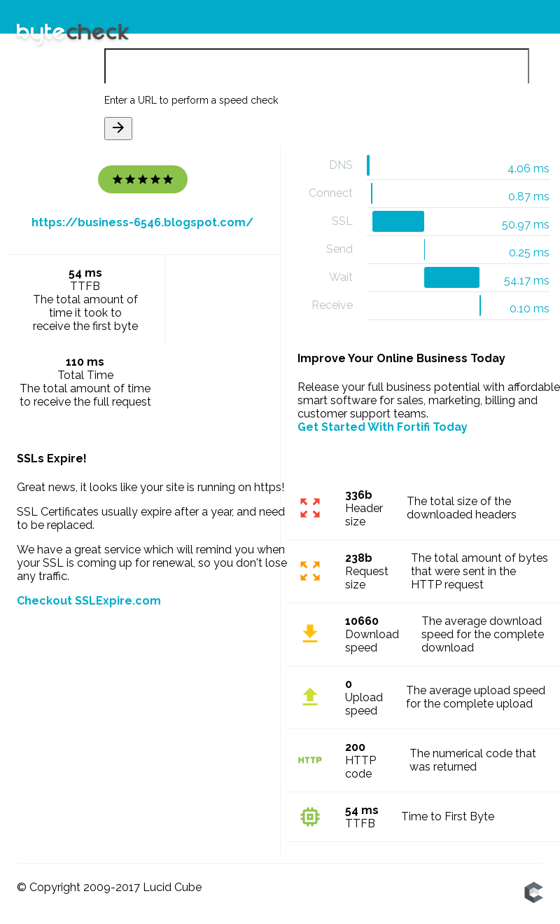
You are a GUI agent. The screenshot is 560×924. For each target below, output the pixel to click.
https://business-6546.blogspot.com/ (142, 222)
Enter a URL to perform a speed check (191, 100)
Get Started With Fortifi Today (383, 427)
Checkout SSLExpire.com (89, 601)
